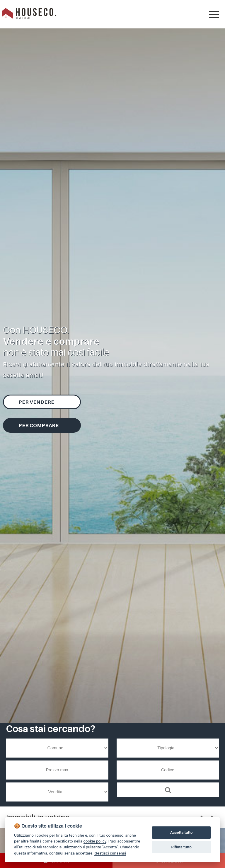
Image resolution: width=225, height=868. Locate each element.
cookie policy (95, 841)
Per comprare (39, 425)
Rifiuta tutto (181, 847)
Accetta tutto (181, 832)
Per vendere (36, 402)
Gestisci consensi (110, 853)
